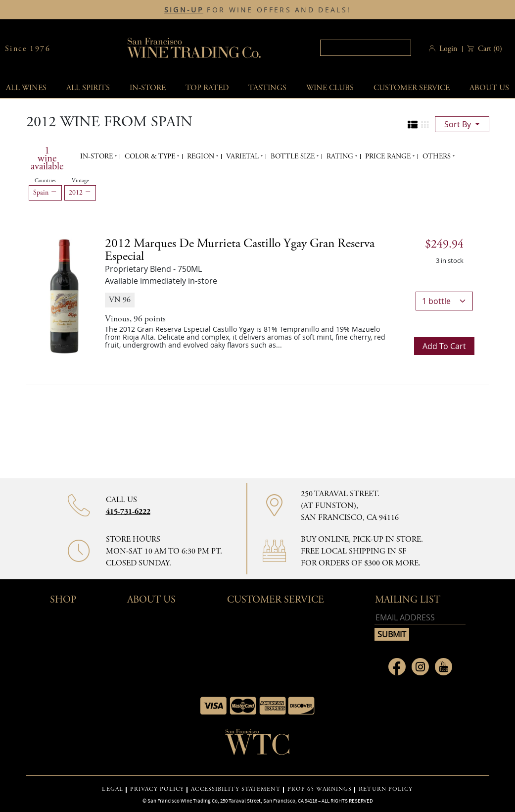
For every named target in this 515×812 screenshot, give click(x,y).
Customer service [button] (412, 88)
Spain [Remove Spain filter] (45, 193)
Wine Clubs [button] (330, 88)
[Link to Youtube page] (444, 667)
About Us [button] (151, 600)
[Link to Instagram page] (420, 667)
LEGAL (113, 789)
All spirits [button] (88, 88)
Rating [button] (341, 156)
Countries (45, 181)
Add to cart (444, 346)
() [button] (489, 49)
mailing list (408, 600)
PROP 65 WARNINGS (320, 789)
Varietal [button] (243, 156)
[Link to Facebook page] (397, 667)
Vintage (80, 181)
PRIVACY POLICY (157, 789)
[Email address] (420, 618)
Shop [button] (63, 600)
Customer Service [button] (276, 600)
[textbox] (366, 48)
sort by (459, 124)
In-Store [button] (148, 88)
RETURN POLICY (386, 789)
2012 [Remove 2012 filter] (80, 193)
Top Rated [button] (207, 88)
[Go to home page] (258, 745)
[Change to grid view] (425, 125)
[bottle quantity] (444, 301)
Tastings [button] (267, 88)
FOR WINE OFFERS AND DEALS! (257, 10)
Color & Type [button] (151, 156)
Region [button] (202, 156)
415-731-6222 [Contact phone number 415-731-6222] (128, 512)
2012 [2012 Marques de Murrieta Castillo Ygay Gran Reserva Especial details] (240, 250)
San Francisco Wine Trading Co (194, 49)
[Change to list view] (413, 125)
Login (448, 49)
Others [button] (438, 156)
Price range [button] (389, 156)
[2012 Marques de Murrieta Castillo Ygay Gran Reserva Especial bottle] (64, 296)
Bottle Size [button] (294, 156)
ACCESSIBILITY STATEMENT (235, 789)
